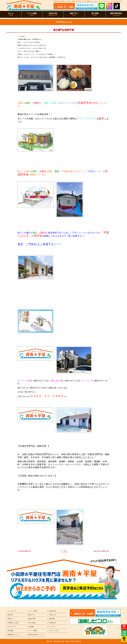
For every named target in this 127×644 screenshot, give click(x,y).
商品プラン (32, 615)
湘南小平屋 (32, 619)
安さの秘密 (32, 623)
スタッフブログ (54, 631)
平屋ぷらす (53, 615)
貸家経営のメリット (14, 635)
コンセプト (53, 627)
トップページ (12, 611)
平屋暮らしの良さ (13, 623)
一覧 (64, 551)
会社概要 (10, 631)
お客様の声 (53, 623)
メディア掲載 (33, 631)
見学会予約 (53, 611)
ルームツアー (12, 627)
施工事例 (52, 619)
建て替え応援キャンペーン (37, 635)
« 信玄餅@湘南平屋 (24, 551)
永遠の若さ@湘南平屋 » (101, 551)
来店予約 (10, 615)
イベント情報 (33, 611)
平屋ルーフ (11, 619)
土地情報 (31, 627)
